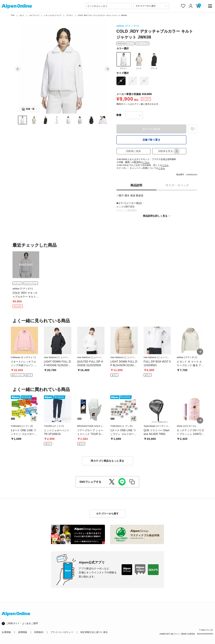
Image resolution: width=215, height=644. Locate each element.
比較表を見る (169, 151)
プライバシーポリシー (62, 632)
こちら (146, 162)
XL (144, 81)
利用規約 (39, 632)
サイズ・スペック (177, 185)
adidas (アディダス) (128, 26)
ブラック (154, 61)
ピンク (139, 61)
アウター (70, 15)
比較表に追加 (133, 151)
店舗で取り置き (152, 140)
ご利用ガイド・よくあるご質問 (22, 623)
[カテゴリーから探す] (151, 6)
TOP (13, 15)
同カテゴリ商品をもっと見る (107, 461)
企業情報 (6, 632)
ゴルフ (22, 15)
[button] (18, 69)
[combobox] (108, 6)
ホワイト (124, 61)
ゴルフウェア (34, 15)
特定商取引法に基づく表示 (94, 632)
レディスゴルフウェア (53, 15)
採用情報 (23, 632)
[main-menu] (210, 6)
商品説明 (136, 185)
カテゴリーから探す (107, 514)
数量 (119, 115)
